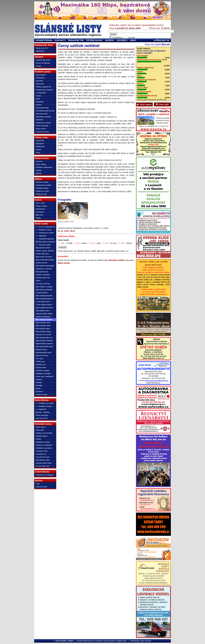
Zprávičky (39, 81)
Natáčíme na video (43, 442)
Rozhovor (39, 392)
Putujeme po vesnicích (44, 90)
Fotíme (38, 439)
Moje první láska (42, 356)
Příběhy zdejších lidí (43, 87)
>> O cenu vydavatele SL (46, 227)
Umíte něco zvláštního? (45, 377)
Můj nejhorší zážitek (44, 320)
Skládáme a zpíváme (44, 448)
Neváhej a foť (41, 365)
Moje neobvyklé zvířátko (45, 260)
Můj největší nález (43, 311)
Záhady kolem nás (43, 278)
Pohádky (39, 386)
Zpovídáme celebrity (43, 117)
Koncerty (39, 161)
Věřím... (39, 281)
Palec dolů (40, 430)
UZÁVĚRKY (122, 40)
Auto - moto (40, 203)
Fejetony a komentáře (44, 433)
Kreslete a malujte (43, 371)
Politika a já (40, 362)
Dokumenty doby (42, 108)
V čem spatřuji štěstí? (44, 305)
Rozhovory (40, 84)
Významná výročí (144, 92)
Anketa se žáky (41, 394)
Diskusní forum (41, 487)
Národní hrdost (41, 350)
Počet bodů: (63, 240)
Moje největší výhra (43, 323)
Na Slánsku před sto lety (45, 111)
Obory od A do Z (42, 48)
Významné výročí (42, 132)
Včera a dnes (41, 129)
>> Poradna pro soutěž (45, 233)
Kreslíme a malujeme (44, 445)
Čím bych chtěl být (43, 284)
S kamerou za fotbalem (44, 475)
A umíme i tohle (42, 451)
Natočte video (41, 368)
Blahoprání (40, 144)
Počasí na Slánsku (43, 63)
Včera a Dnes (142, 88)
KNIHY (133, 40)
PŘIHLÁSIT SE (162, 40)
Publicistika (40, 78)
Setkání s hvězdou (43, 275)
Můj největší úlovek (43, 248)
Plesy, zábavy (41, 164)
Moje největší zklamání (44, 341)
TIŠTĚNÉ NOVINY (94, 40)
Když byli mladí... (42, 114)
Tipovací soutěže (42, 182)
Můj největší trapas (43, 329)
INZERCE (110, 40)
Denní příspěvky (42, 415)
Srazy (38, 153)
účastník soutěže (117, 260)
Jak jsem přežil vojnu (44, 463)
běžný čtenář (64, 263)
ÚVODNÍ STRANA (44, 40)
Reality (38, 218)
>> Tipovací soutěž (43, 245)
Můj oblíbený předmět (44, 290)
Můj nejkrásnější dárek (44, 347)
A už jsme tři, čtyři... (43, 457)
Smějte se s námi (42, 191)
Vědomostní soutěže (43, 185)
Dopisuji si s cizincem (44, 269)
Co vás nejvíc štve (43, 466)
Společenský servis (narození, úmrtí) (152, 60)
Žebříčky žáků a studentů (45, 242)
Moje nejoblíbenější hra (45, 299)
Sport (38, 99)
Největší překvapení (43, 317)
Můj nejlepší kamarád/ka (45, 266)
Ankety (38, 66)
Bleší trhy (39, 215)
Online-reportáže (42, 126)
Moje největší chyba (43, 332)
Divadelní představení (44, 167)
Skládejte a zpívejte (43, 374)
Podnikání (40, 120)
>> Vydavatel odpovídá (45, 239)
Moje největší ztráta (43, 326)
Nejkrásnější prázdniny (44, 344)
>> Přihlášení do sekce (45, 403)
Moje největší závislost (44, 308)
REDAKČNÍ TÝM (76, 40)
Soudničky (40, 102)
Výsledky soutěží (42, 188)
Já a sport (40, 359)
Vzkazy (39, 150)
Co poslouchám (42, 293)
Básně (38, 389)
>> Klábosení (41, 236)
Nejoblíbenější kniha (43, 353)
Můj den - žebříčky (43, 412)
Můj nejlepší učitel (42, 460)
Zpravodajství (41, 75)
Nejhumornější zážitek (44, 314)
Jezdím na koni (41, 263)
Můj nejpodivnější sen (44, 338)
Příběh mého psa (42, 254)
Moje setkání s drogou (44, 287)
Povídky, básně (41, 436)
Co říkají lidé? (41, 93)
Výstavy (39, 170)
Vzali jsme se (41, 454)
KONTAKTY (60, 40)
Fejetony (39, 380)
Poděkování (40, 147)
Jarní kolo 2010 (42, 418)
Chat (38, 484)
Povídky (39, 383)
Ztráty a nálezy (41, 206)
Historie (39, 105)
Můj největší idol (42, 272)
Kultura (38, 96)
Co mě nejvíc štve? (43, 302)
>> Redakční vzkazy (44, 230)
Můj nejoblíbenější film (44, 296)
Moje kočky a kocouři (44, 257)
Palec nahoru (41, 427)
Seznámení (40, 212)
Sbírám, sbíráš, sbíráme (45, 251)
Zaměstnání (40, 209)
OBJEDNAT (40, 51)
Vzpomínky (40, 141)
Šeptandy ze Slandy (43, 123)
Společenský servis (43, 60)
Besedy (39, 173)
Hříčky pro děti (41, 194)
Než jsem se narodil (43, 335)
